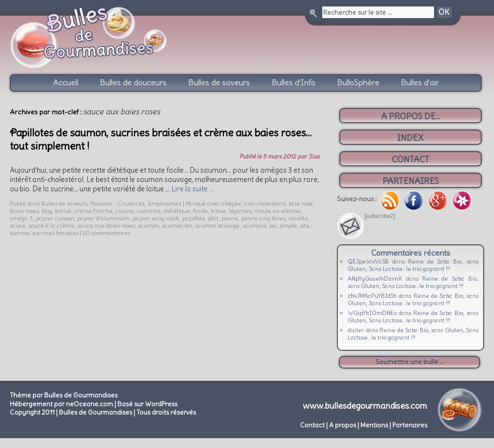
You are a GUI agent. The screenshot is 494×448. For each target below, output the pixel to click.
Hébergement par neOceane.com (61, 404)
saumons (254, 225)
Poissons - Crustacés (117, 203)
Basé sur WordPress (147, 404)
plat (213, 218)
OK (444, 12)
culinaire (149, 211)
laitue (218, 211)
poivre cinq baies (263, 218)
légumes (240, 211)
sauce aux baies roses (106, 225)
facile (200, 211)
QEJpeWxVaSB (368, 261)
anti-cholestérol (265, 203)
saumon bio (177, 225)
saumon (149, 225)
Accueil (66, 82)
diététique (177, 211)
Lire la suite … (192, 189)
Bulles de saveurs (219, 82)
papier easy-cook (156, 218)
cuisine (125, 211)
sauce (18, 225)
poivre (230, 218)
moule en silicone (277, 211)
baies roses (24, 211)
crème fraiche (93, 211)
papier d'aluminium (103, 218)
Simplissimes (164, 203)
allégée (231, 203)
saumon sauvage (217, 225)
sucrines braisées (55, 233)
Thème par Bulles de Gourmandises (64, 395)
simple (288, 225)
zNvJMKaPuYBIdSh (372, 296)
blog (47, 211)
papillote (194, 218)
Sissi (314, 156)
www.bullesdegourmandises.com (365, 406)
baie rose (301, 203)
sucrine (20, 233)
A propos (343, 425)
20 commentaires (106, 233)
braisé (63, 211)
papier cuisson (55, 218)
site (305, 225)
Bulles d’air (420, 82)
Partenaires (410, 425)
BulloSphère (358, 82)
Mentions (374, 425)
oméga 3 (21, 218)
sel (273, 225)
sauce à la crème (52, 225)
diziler (356, 330)
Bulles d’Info (293, 82)
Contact (312, 425)
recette (298, 218)
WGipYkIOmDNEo (372, 313)
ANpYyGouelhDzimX (375, 278)
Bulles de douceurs (133, 82)
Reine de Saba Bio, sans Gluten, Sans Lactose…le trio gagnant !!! (413, 265)
